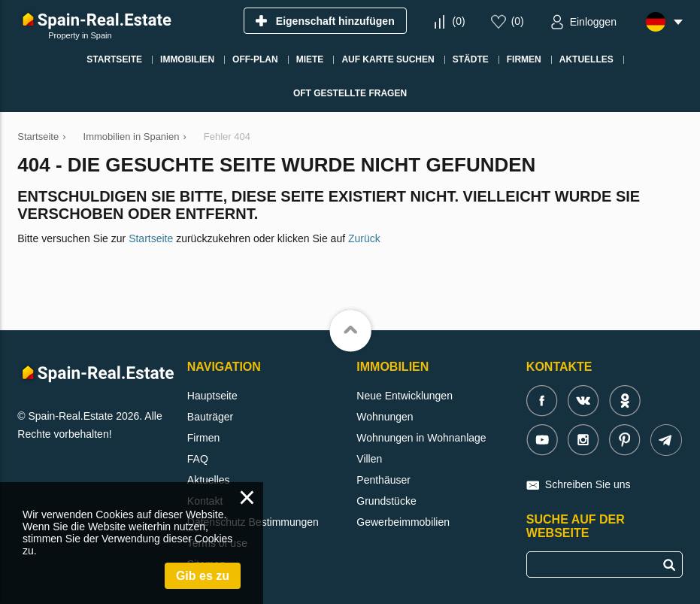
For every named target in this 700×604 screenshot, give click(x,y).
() (459, 21)
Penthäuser (383, 480)
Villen (369, 459)
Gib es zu (203, 576)
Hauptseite (212, 396)
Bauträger (210, 417)
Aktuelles (209, 480)
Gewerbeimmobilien (403, 522)
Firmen (204, 438)
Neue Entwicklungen (405, 396)
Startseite (151, 238)
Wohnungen (385, 417)
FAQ (198, 459)
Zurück (364, 238)
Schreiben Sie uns (588, 484)
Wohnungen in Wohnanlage (421, 438)
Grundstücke (386, 501)
